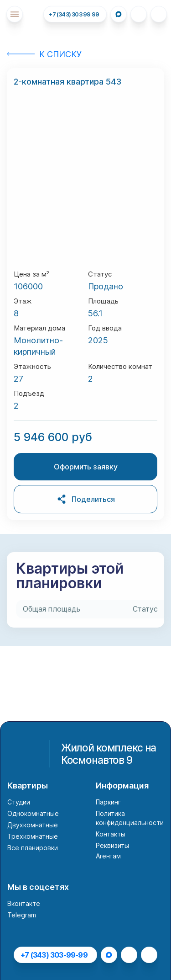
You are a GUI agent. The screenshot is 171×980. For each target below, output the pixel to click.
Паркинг (108, 802)
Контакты (111, 834)
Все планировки (33, 848)
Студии (19, 802)
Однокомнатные (33, 813)
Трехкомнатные (33, 836)
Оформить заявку (86, 467)
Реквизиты (112, 845)
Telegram (22, 915)
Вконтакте (24, 903)
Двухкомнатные (33, 825)
